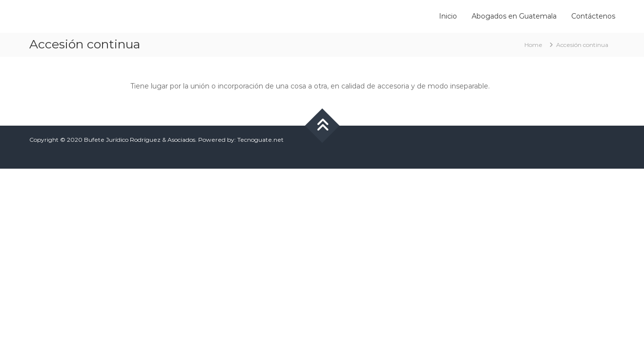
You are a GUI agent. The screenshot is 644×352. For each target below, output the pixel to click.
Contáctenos (593, 16)
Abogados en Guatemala (514, 16)
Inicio (448, 16)
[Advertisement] (322, 242)
